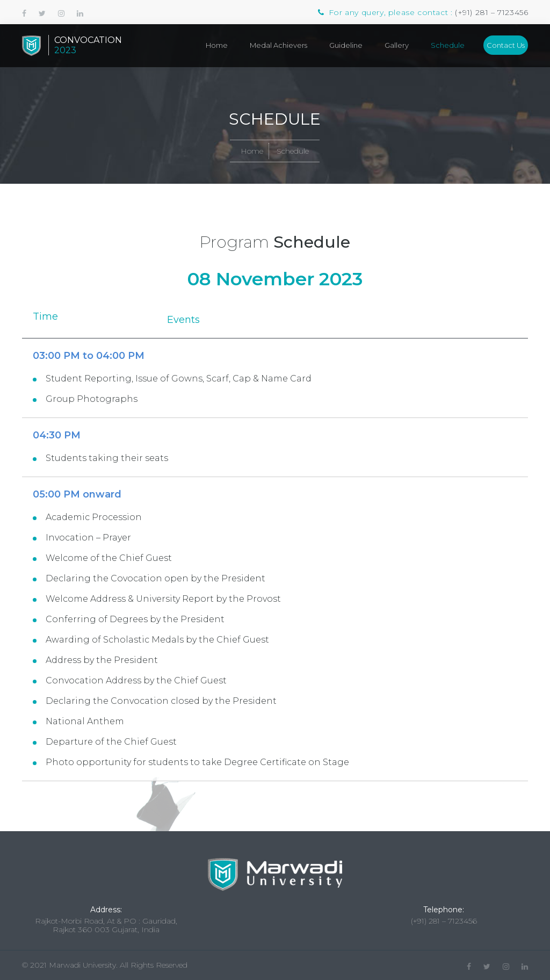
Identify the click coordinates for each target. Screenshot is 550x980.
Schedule (448, 45)
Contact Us (506, 45)
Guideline (346, 45)
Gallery (397, 45)
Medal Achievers (278, 45)
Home (217, 45)
